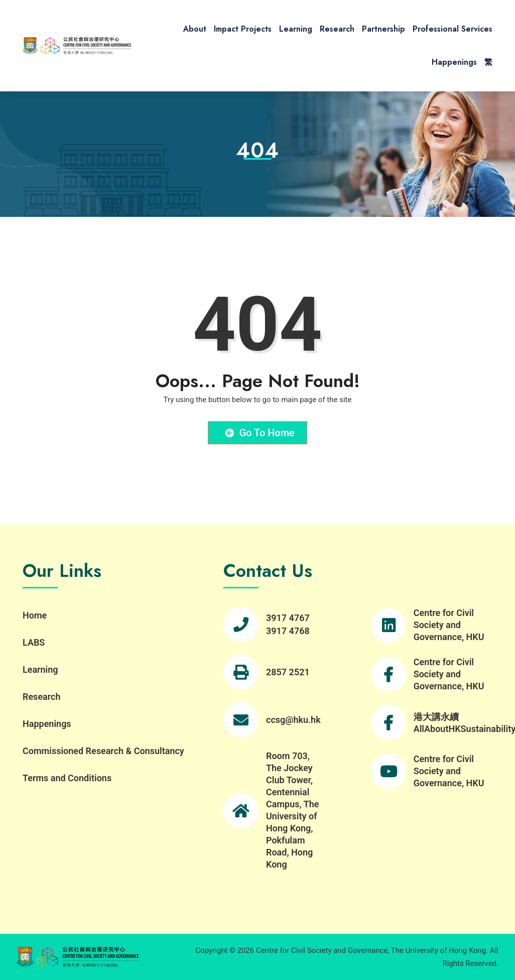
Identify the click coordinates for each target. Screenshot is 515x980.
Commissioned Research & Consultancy (103, 751)
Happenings (454, 62)
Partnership (383, 29)
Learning (296, 29)
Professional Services (453, 29)
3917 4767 (288, 618)
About (195, 29)
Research (337, 29)
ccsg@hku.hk (293, 720)
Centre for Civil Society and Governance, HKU (449, 625)
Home (35, 615)
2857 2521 (288, 672)
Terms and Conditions (67, 778)
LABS (34, 642)
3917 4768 (288, 631)
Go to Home (260, 433)
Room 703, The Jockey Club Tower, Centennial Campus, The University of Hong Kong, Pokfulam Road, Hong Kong (293, 810)
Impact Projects (243, 29)
